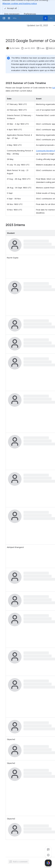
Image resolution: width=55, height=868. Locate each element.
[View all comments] (48, 849)
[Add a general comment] (18, 862)
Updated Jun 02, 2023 (37, 25)
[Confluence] (15, 18)
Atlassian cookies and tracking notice (20, 3)
